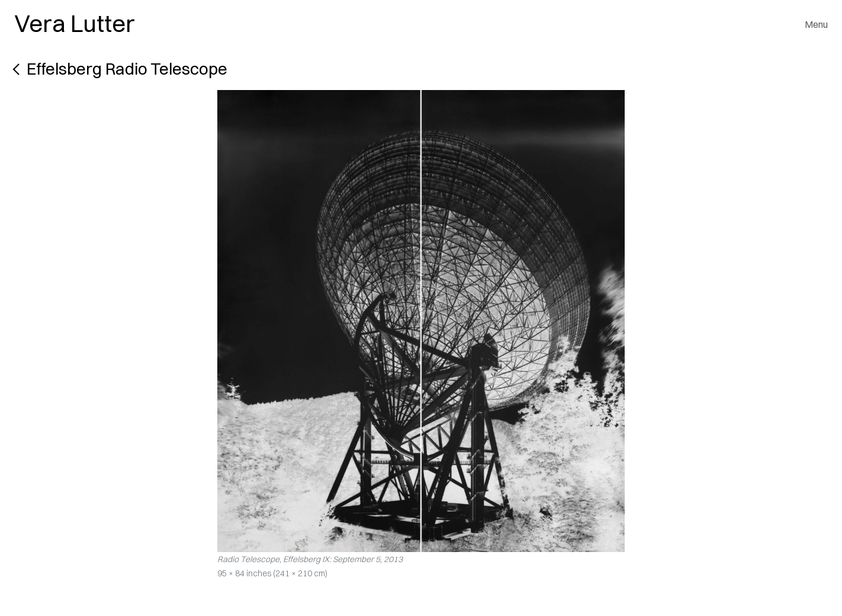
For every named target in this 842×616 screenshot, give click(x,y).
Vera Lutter (75, 23)
